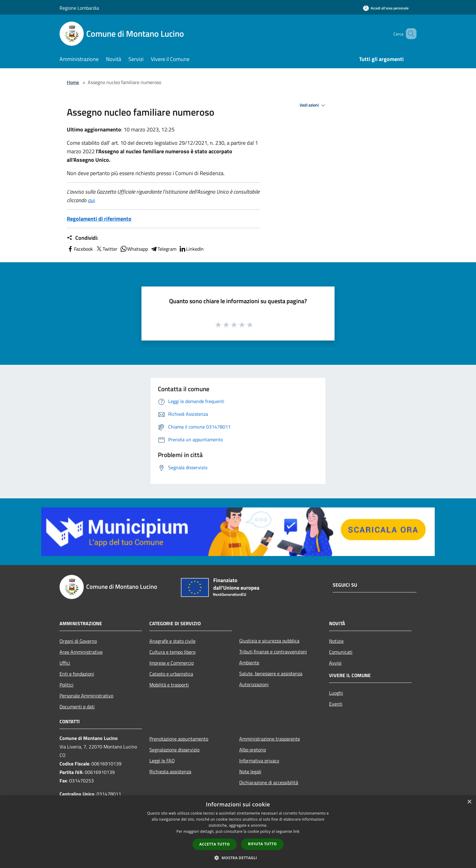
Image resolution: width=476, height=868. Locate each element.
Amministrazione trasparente (270, 739)
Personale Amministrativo (86, 696)
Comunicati (341, 652)
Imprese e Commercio (172, 663)
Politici (66, 685)
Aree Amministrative (81, 652)
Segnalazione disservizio (174, 750)
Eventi (336, 704)
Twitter (106, 249)
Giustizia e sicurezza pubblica (269, 641)
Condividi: (82, 238)
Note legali (250, 771)
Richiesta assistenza (170, 771)
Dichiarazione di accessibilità (269, 782)
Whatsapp (134, 249)
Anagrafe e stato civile (172, 641)
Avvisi (335, 663)
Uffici (65, 663)
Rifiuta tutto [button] (262, 844)
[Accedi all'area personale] (386, 8)
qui (91, 200)
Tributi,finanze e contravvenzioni (273, 652)
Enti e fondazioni (77, 674)
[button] (238, 858)
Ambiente (249, 663)
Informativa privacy (259, 761)
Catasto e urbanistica (171, 674)
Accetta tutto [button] (215, 844)
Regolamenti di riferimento (99, 219)
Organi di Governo (78, 641)
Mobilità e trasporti (169, 685)
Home (73, 82)
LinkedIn (191, 249)
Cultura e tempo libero (172, 652)
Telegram (163, 249)
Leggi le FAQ (162, 761)
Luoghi (336, 693)
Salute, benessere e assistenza (271, 673)
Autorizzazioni (254, 684)
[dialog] (238, 832)
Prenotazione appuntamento (179, 739)
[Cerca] (409, 34)
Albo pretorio (253, 750)
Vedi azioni (313, 105)
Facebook (80, 249)
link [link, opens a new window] (296, 831)
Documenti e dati (77, 707)
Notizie (336, 641)
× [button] (469, 802)
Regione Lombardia (79, 8)
